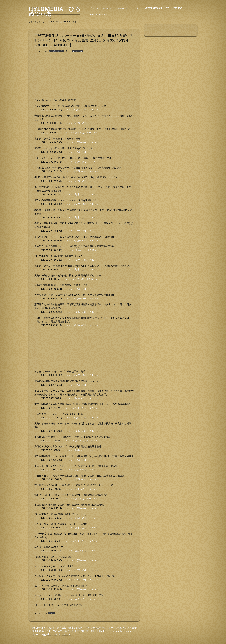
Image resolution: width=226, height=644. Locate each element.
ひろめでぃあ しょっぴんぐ (129, 8)
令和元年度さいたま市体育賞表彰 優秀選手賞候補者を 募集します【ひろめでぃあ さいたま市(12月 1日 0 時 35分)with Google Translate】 (58, 631)
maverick (77, 51)
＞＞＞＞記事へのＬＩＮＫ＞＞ (83, 109)
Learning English (153, 8)
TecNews (178, 8)
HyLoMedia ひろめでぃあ (55, 11)
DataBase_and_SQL (98, 14)
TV (168, 8)
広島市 (52, 613)
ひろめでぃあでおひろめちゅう (101, 8)
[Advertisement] (84, 78)
